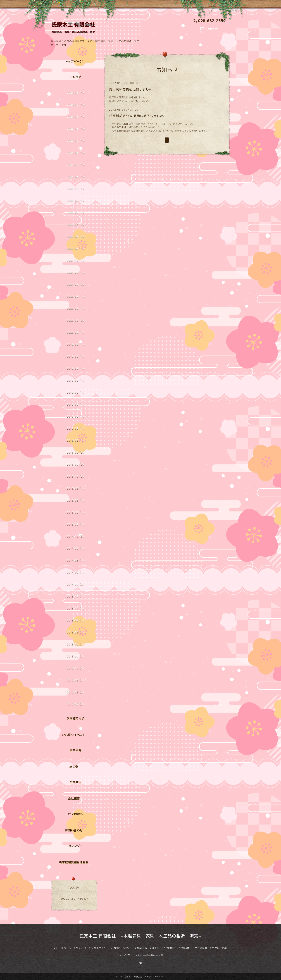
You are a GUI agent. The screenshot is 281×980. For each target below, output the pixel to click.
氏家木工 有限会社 (133, 977)
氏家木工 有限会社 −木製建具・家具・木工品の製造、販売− (141, 936)
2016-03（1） (76, 440)
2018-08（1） (76, 380)
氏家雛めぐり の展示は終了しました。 (138, 116)
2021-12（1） (76, 261)
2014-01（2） (76, 584)
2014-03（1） (76, 560)
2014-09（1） (76, 548)
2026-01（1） (76, 117)
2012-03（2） (76, 692)
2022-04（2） (76, 225)
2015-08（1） (76, 488)
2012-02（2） (76, 704)
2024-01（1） (76, 177)
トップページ (74, 61)
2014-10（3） (76, 536)
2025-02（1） (76, 141)
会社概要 (74, 798)
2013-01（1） (76, 656)
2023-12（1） (76, 189)
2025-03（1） (76, 129)
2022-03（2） (76, 237)
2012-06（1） (76, 680)
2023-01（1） (76, 213)
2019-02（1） (76, 356)
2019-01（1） (76, 368)
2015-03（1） (76, 500)
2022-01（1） (76, 249)
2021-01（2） (76, 285)
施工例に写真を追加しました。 (132, 89)
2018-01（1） (76, 404)
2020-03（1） (76, 308)
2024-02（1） (76, 165)
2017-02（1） (76, 416)
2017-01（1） (76, 428)
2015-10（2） (76, 476)
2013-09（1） (76, 620)
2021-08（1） (76, 273)
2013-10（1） (76, 608)
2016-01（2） (76, 464)
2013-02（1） (76, 644)
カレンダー (76, 846)
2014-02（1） (76, 572)
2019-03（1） (76, 344)
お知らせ (76, 77)
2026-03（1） (76, 93)
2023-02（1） (76, 201)
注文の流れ (76, 814)
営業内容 (76, 750)
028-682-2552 (210, 21)
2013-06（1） (76, 632)
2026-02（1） (76, 105)
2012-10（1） (76, 668)
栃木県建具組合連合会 (74, 862)
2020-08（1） (76, 297)
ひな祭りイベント (74, 735)
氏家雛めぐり (76, 718)
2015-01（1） (76, 524)
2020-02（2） (76, 320)
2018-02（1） (76, 392)
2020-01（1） (76, 332)
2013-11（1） (76, 596)
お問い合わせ (74, 830)
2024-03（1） (76, 153)
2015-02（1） (76, 512)
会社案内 (76, 782)
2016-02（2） (76, 452)
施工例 (74, 767)
